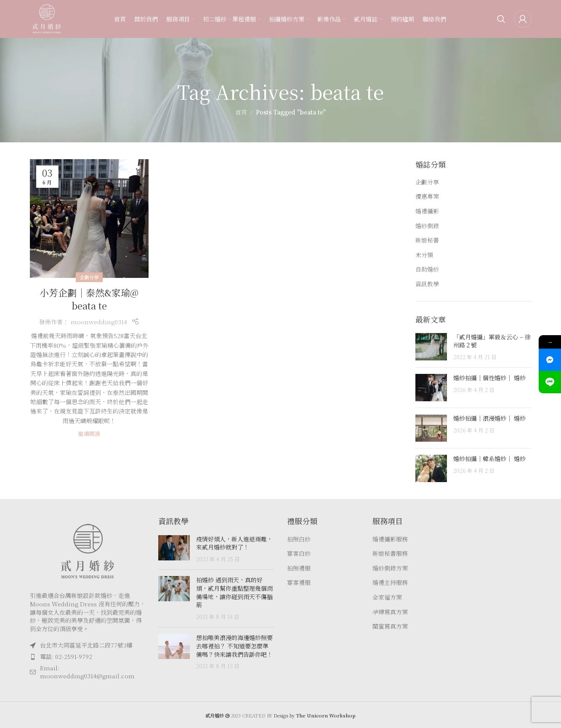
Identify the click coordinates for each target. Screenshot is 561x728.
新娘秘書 (427, 240)
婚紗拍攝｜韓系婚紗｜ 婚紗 (489, 459)
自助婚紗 (427, 269)
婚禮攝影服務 (390, 539)
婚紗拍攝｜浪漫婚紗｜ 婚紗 (489, 418)
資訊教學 (427, 284)
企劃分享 (89, 277)
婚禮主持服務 (390, 583)
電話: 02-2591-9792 (66, 656)
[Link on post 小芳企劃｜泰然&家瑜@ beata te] (89, 219)
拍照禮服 (299, 568)
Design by (315, 715)
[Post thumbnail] (431, 347)
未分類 (424, 255)
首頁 (241, 112)
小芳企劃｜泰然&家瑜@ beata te (89, 299)
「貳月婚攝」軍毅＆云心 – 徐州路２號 (492, 341)
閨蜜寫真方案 (390, 626)
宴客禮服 (299, 583)
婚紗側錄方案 (390, 568)
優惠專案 (427, 196)
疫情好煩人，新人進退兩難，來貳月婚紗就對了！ (234, 543)
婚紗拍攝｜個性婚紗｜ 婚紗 (489, 378)
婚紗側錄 (427, 226)
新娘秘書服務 (390, 553)
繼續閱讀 (89, 433)
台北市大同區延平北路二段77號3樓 (86, 645)
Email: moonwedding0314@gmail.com (87, 672)
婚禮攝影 (427, 211)
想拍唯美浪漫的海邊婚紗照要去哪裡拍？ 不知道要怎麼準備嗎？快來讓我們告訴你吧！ (234, 646)
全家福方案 (387, 597)
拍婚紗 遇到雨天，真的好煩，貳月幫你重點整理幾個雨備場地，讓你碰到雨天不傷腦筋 (234, 592)
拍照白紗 (299, 539)
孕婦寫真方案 (390, 612)
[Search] (501, 19)
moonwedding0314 (99, 322)
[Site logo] (47, 18)
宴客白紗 (299, 553)
